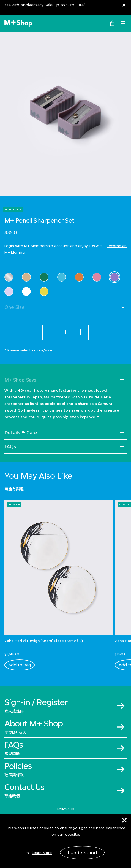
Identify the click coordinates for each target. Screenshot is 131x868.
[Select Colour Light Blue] (62, 277)
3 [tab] (93, 199)
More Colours (13, 209)
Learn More (42, 853)
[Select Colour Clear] (9, 277)
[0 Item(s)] (112, 23)
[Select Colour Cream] (26, 277)
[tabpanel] (65, 114)
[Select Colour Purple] (114, 277)
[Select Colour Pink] (97, 277)
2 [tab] (65, 199)
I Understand (82, 853)
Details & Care (21, 433)
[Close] (124, 5)
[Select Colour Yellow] (44, 291)
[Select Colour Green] (44, 277)
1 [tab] (38, 199)
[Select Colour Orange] (79, 277)
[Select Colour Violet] (9, 291)
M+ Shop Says (20, 380)
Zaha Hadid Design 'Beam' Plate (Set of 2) (44, 641)
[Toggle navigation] (123, 23)
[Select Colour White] (26, 291)
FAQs (10, 447)
